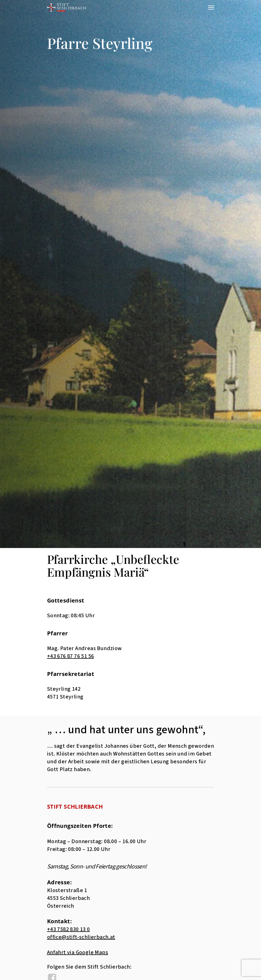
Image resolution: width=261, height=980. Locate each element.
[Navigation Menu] (211, 8)
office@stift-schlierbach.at (81, 937)
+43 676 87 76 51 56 (71, 656)
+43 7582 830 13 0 (69, 929)
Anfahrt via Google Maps (78, 952)
